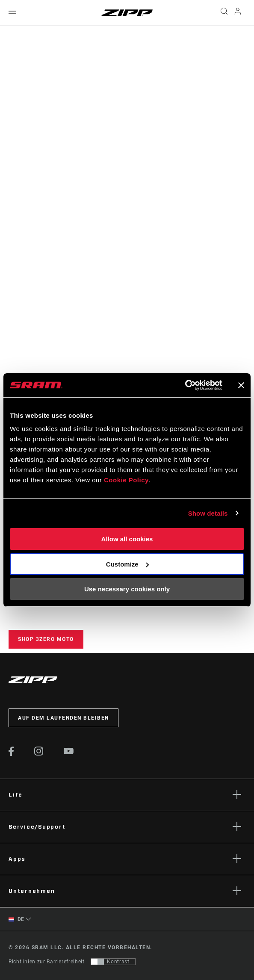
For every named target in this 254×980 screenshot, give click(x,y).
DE (16, 919)
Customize (127, 564)
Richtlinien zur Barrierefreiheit (46, 962)
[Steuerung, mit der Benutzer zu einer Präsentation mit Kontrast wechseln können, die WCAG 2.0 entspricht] (113, 962)
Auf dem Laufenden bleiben (63, 718)
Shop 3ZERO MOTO (46, 639)
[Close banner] (241, 385)
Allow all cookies (127, 539)
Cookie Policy (126, 480)
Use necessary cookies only (127, 589)
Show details (208, 513)
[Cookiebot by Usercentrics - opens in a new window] (185, 385)
